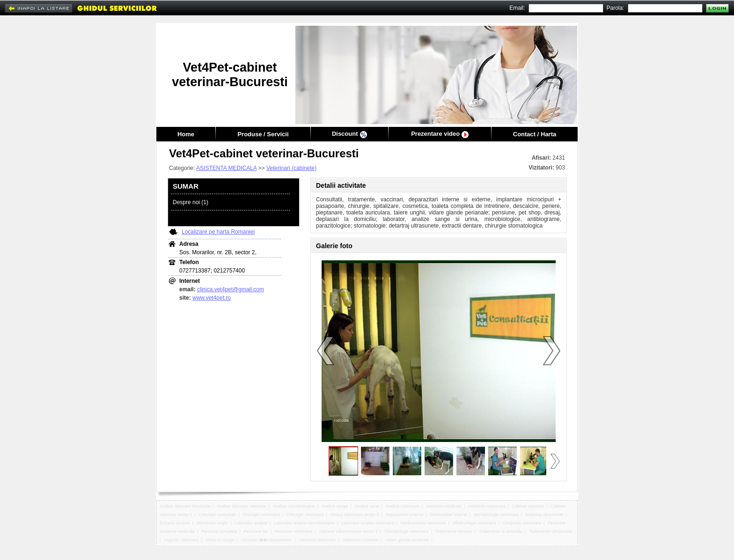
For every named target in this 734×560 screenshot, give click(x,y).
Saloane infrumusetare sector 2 (348, 531)
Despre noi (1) (191, 202)
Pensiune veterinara (294, 531)
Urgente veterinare (181, 540)
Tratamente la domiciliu (501, 531)
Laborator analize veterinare (367, 523)
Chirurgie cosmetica (261, 515)
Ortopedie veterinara (522, 523)
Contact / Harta (535, 134)
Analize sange (335, 506)
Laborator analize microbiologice (305, 523)
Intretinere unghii (212, 523)
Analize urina (367, 506)
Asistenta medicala (444, 506)
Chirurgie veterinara (305, 515)
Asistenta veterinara (487, 506)
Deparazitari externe (405, 515)
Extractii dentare (175, 523)
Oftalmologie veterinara (474, 523)
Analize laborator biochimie (185, 506)
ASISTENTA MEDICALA (226, 168)
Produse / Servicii (263, 134)
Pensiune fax (256, 531)
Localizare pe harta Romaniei (218, 232)
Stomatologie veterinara (407, 531)
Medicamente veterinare (423, 523)
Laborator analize (251, 523)
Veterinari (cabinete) (291, 168)
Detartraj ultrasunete (544, 515)
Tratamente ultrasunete (551, 531)
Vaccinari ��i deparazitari (267, 540)
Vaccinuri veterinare (318, 540)
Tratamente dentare (454, 531)
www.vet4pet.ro (212, 298)
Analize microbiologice (294, 506)
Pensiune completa (219, 531)
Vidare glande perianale (407, 540)
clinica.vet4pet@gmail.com (231, 289)
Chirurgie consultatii (217, 515)
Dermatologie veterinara (496, 515)
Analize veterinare (403, 506)
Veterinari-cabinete (360, 540)
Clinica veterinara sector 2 (354, 515)
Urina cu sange (220, 540)
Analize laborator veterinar (241, 506)
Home (186, 134)
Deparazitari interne (449, 515)
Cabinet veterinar (528, 506)
